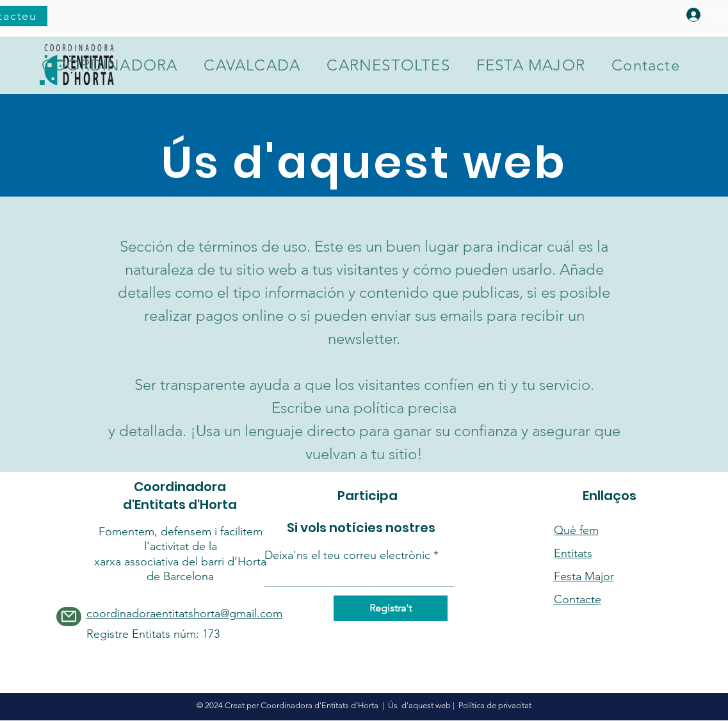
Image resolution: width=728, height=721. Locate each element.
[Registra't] (391, 608)
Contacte (578, 599)
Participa (368, 496)
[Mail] (69, 617)
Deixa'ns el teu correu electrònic (347, 555)
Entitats (573, 553)
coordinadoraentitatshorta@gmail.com (184, 613)
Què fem (576, 530)
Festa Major (584, 576)
